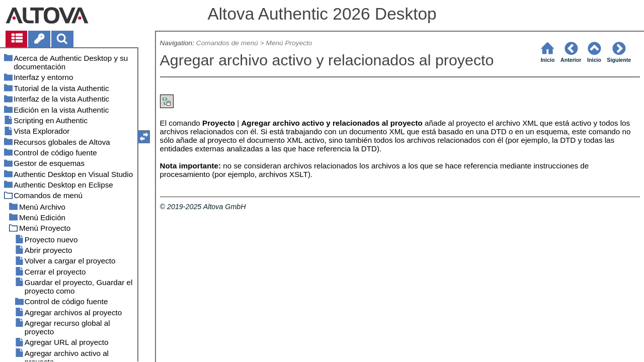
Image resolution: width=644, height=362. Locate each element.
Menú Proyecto (289, 43)
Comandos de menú (227, 43)
